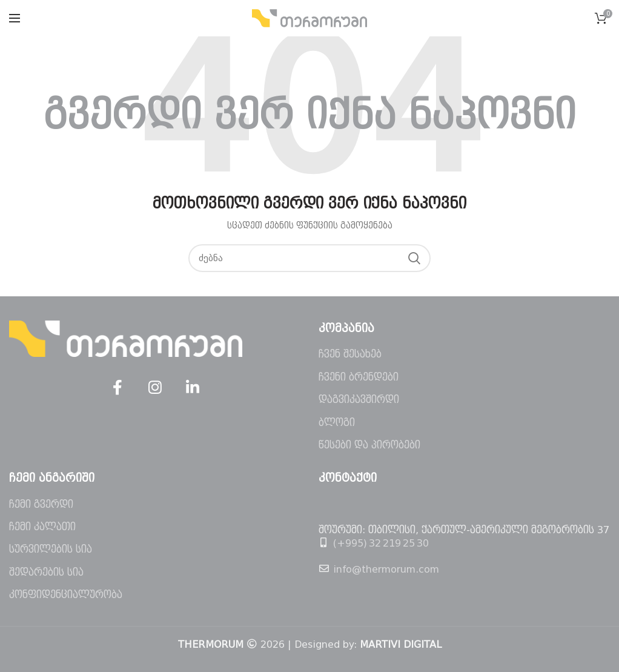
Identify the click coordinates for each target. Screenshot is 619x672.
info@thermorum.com (386, 569)
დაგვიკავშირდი (359, 400)
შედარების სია (46, 572)
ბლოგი (337, 423)
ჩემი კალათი (42, 527)
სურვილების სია (51, 549)
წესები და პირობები (369, 445)
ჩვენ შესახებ (350, 354)
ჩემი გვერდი (41, 504)
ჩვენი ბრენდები (359, 377)
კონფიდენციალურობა (66, 595)
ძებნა (414, 258)
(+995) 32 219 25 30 (381, 543)
